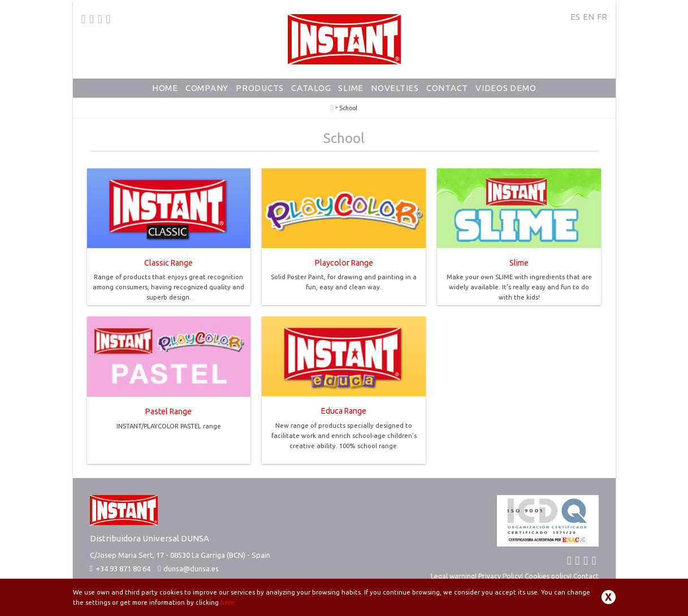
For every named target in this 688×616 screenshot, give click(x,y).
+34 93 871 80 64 (120, 569)
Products (260, 88)
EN (589, 17)
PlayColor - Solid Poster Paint (332, 108)
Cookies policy (547, 576)
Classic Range (168, 263)
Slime (351, 88)
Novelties (395, 88)
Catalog (311, 88)
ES (575, 17)
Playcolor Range (344, 263)
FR (602, 17)
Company (207, 88)
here (228, 602)
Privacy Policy (500, 576)
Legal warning (453, 576)
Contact (447, 88)
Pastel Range (168, 411)
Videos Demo (506, 88)
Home (165, 88)
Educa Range (344, 411)
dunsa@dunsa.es (191, 569)
